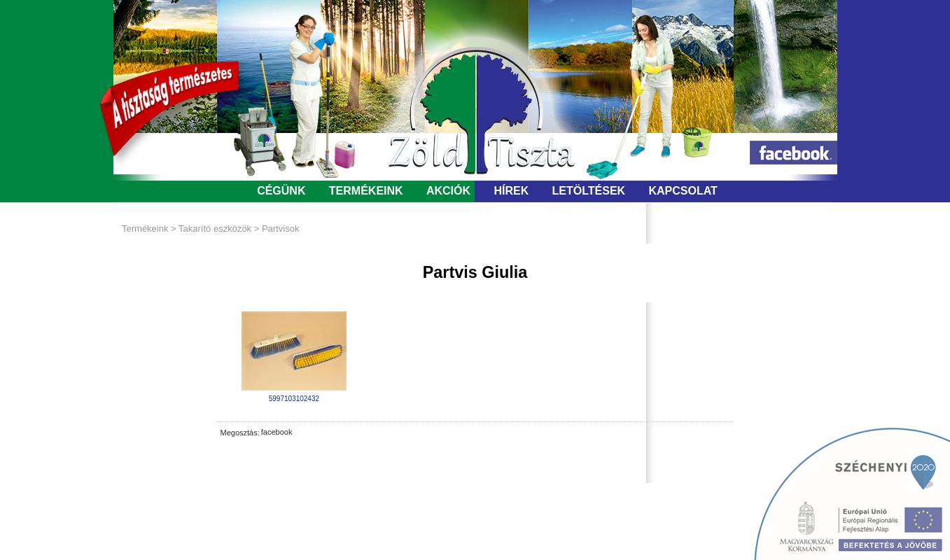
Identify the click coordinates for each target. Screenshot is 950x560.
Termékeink (145, 229)
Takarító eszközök (215, 229)
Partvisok (280, 229)
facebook (277, 432)
